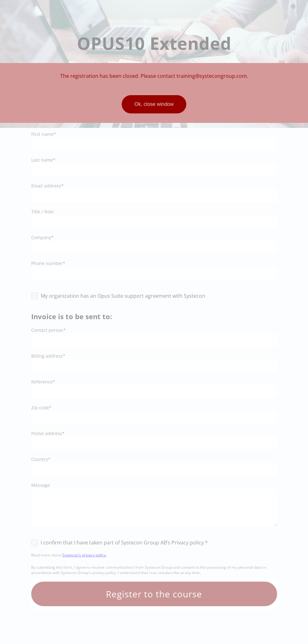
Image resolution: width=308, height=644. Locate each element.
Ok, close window (154, 104)
